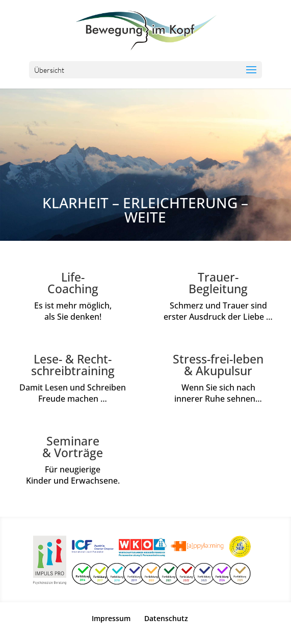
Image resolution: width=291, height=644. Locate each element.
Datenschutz (166, 618)
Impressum (111, 618)
